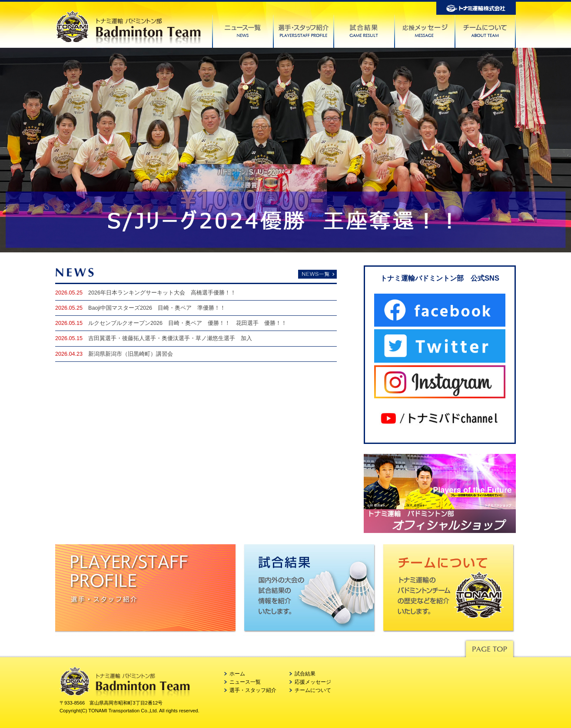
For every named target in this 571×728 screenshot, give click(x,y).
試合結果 (305, 674)
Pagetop (489, 647)
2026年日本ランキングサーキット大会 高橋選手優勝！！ (162, 293)
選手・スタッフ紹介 (253, 690)
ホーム (237, 674)
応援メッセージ (313, 682)
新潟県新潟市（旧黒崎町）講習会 (131, 354)
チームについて (313, 690)
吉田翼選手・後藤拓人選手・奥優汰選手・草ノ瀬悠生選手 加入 (170, 338)
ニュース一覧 (245, 682)
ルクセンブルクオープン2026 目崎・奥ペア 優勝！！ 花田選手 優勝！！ (188, 323)
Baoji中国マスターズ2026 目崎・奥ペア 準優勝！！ (157, 308)
